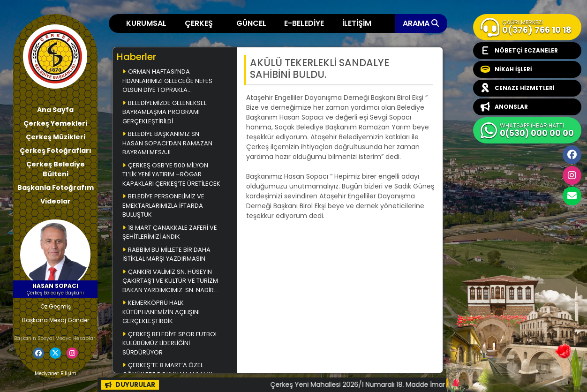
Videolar (56, 201)
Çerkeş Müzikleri (56, 137)
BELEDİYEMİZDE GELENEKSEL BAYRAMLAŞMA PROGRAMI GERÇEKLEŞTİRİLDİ (164, 112)
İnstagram (572, 175)
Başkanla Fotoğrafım (56, 188)
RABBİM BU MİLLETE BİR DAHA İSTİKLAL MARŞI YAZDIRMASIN (166, 254)
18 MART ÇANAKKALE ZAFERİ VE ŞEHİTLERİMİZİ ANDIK (170, 232)
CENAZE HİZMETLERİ (518, 88)
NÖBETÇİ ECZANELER (519, 51)
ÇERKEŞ (199, 23)
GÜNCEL (251, 23)
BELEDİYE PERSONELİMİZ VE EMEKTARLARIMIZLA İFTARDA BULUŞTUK (163, 205)
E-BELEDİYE (304, 23)
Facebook (572, 155)
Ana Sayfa (55, 110)
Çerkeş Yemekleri (55, 123)
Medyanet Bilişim (56, 373)
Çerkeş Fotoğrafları (56, 151)
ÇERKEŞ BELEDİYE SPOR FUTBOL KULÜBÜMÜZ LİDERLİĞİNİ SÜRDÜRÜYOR (170, 343)
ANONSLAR (504, 107)
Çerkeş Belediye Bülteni (56, 169)
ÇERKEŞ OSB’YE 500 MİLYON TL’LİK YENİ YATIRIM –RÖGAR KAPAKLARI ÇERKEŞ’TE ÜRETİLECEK (171, 174)
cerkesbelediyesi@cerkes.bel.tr (572, 196)
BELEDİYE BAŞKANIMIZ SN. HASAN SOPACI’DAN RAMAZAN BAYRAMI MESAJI (167, 143)
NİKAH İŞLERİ (506, 69)
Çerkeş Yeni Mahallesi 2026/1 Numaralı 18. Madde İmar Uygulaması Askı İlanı (420, 384)
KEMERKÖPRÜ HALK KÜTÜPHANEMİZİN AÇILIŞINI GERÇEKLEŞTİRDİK (161, 312)
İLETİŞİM (357, 23)
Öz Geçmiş (56, 306)
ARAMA (421, 23)
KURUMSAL (146, 23)
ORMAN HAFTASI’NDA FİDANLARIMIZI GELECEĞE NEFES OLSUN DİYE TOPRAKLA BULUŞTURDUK (167, 81)
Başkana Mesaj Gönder (56, 320)
